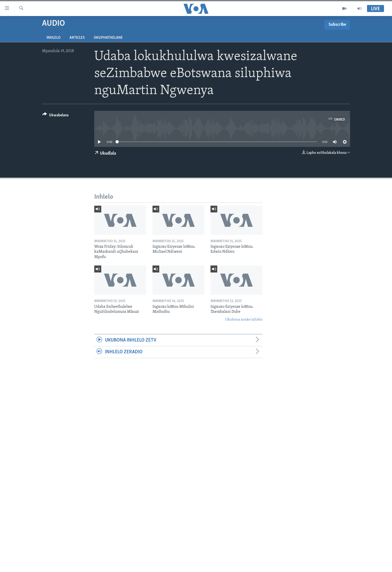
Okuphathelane (108, 38)
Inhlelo (53, 38)
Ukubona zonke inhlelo (244, 320)
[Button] (55, 116)
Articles (77, 38)
